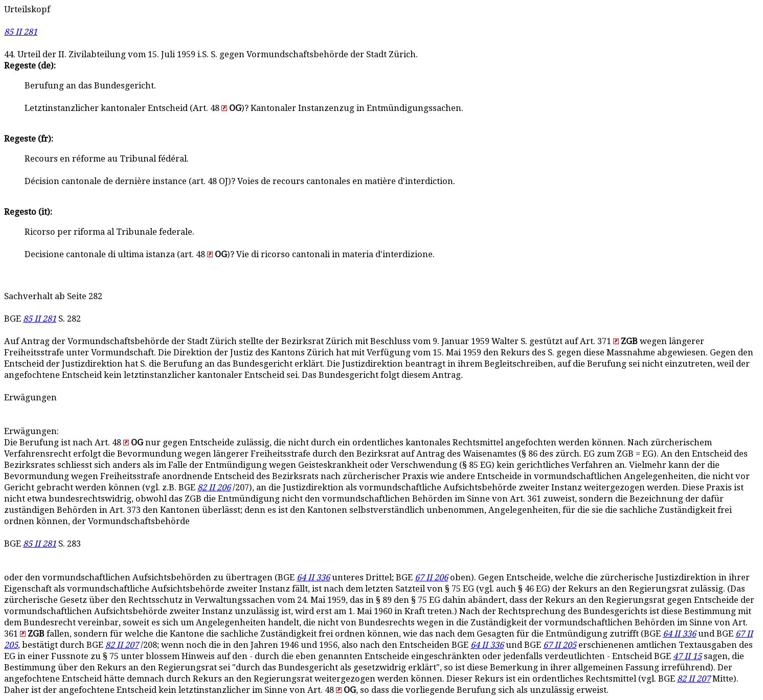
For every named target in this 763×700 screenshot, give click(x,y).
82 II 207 (122, 645)
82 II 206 (214, 488)
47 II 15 (687, 656)
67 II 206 (431, 578)
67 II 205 (560, 645)
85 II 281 (21, 32)
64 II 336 (313, 578)
